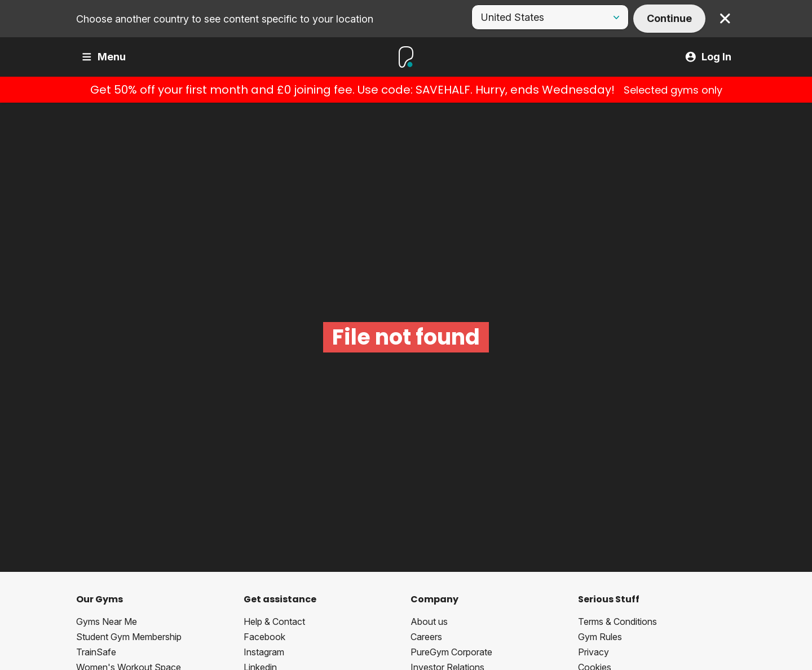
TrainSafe (96, 652)
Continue (669, 18)
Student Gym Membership (129, 637)
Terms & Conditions (617, 621)
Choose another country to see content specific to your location (225, 19)
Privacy (593, 652)
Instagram (264, 652)
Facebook (264, 637)
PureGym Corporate (451, 652)
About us (429, 621)
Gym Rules (600, 637)
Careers (426, 637)
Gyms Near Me (107, 621)
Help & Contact (274, 621)
